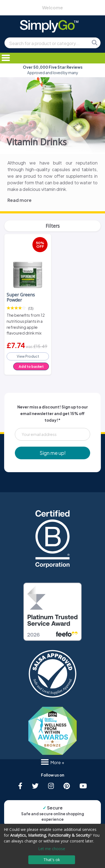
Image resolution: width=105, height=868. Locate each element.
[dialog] (52, 846)
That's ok (52, 860)
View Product (28, 356)
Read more (20, 200)
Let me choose (52, 849)
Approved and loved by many (53, 70)
